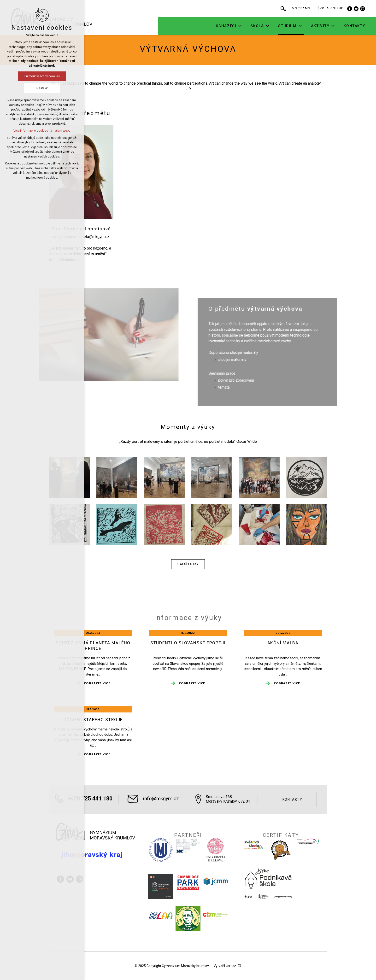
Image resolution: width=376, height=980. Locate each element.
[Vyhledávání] (296, 8)
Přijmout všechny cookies (41, 76)
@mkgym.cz (99, 237)
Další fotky (188, 564)
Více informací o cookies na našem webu (41, 131)
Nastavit (41, 88)
